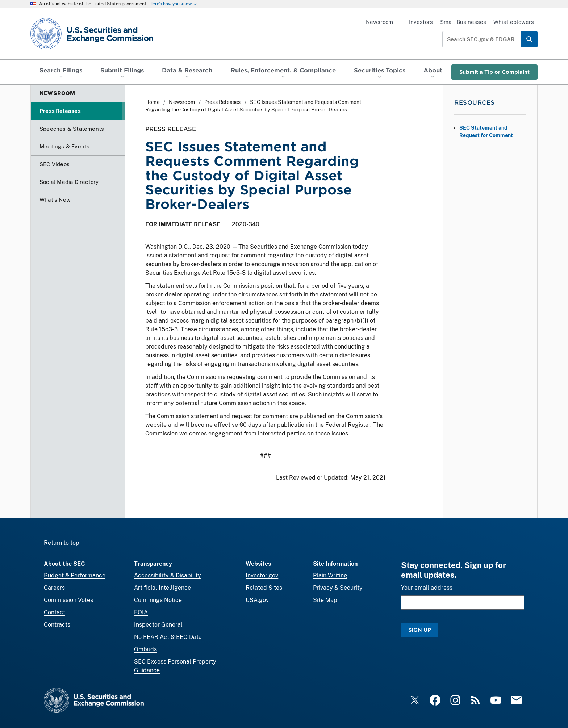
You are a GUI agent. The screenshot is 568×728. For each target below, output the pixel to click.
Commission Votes (68, 600)
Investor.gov (262, 575)
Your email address (427, 588)
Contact (55, 612)
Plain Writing (330, 575)
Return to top (62, 543)
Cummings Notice (158, 600)
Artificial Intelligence (162, 588)
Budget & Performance (75, 575)
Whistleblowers (514, 22)
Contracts (57, 625)
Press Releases (223, 102)
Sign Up (420, 630)
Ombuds (145, 649)
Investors (421, 22)
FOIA (141, 612)
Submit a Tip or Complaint (494, 72)
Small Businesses (463, 22)
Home (153, 102)
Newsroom (379, 22)
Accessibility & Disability (168, 575)
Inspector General (158, 625)
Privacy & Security (338, 588)
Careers (54, 588)
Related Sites (264, 588)
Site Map (325, 600)
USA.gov (257, 600)
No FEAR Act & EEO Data (168, 637)
